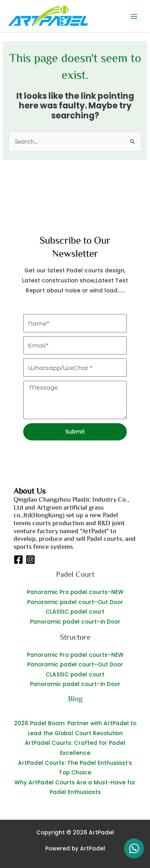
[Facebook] (18, 560)
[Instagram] (30, 560)
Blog (75, 698)
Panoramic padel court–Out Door (75, 602)
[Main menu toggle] (134, 16)
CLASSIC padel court (75, 612)
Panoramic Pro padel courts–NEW (75, 592)
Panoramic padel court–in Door (75, 622)
